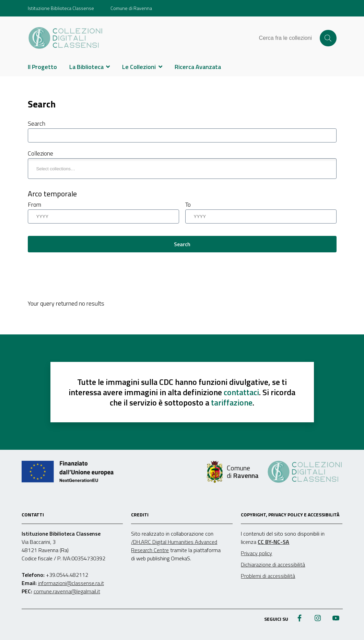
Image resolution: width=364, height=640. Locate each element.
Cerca (328, 38)
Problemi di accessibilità (268, 576)
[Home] (66, 38)
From (34, 204)
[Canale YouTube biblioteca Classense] (336, 619)
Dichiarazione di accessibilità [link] (273, 564)
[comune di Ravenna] (233, 472)
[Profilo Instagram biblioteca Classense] (318, 619)
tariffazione (232, 402)
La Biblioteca (86, 67)
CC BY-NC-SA (273, 542)
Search (37, 123)
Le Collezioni (139, 67)
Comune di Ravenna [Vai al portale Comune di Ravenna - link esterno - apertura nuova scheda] (131, 8)
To (188, 204)
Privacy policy (256, 553)
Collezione (40, 153)
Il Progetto (42, 67)
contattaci (241, 392)
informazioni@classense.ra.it (71, 583)
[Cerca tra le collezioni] (289, 38)
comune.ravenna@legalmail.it (67, 591)
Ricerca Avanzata (198, 67)
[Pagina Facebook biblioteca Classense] (300, 619)
